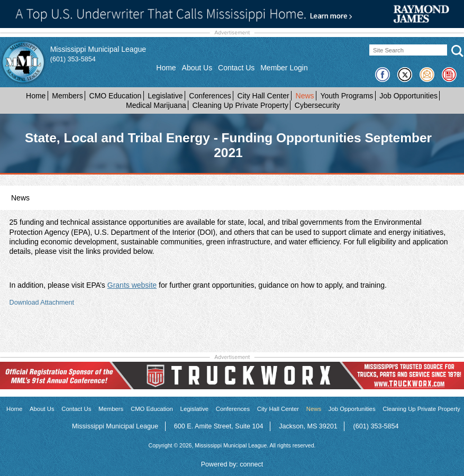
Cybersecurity (317, 105)
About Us (197, 68)
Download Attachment (42, 303)
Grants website (132, 285)
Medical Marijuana (156, 105)
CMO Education (116, 96)
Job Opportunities (408, 96)
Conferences (210, 96)
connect (251, 464)
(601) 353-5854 (73, 59)
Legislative (165, 96)
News (305, 96)
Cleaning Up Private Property (240, 105)
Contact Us (236, 68)
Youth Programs (347, 96)
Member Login (284, 68)
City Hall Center (263, 96)
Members (67, 96)
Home (166, 68)
